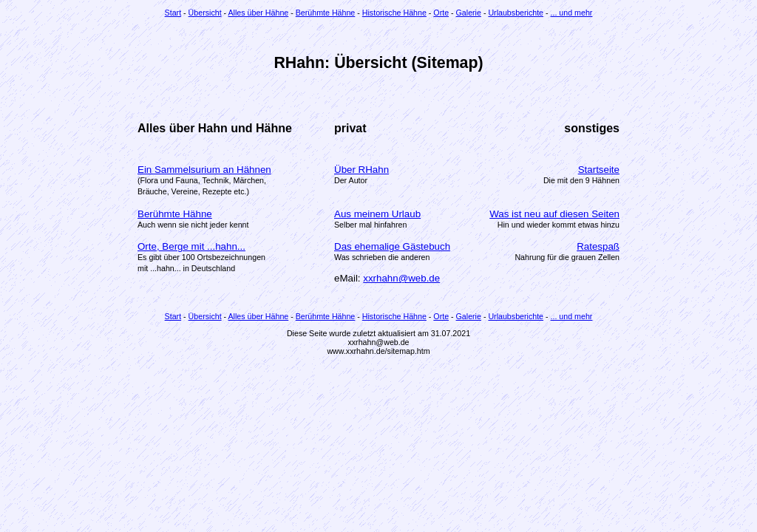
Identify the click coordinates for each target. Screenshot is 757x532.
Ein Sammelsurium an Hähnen (204, 170)
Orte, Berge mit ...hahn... (191, 246)
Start (173, 13)
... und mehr (572, 13)
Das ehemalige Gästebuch (392, 246)
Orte (441, 13)
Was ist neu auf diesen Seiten (554, 214)
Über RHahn (361, 170)
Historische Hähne (394, 13)
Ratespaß (598, 246)
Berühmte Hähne (326, 13)
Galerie (469, 13)
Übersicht (205, 13)
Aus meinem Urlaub (377, 214)
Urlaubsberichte (516, 13)
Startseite (599, 170)
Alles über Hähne (259, 13)
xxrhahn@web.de (401, 278)
